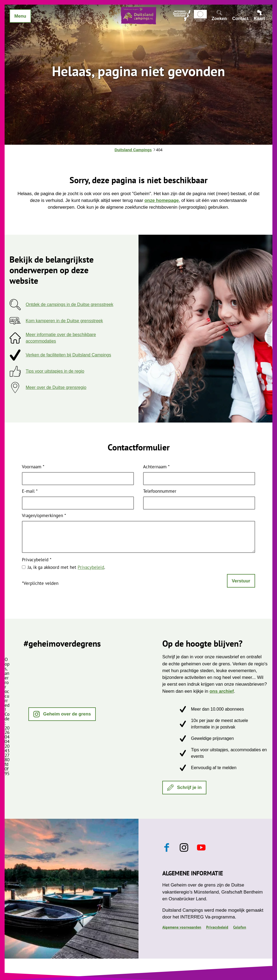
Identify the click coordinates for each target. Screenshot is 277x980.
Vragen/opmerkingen (44, 516)
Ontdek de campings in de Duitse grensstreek (70, 304)
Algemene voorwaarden (182, 927)
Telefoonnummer (160, 491)
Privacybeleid (37, 560)
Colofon (240, 927)
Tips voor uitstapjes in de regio (55, 371)
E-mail (30, 491)
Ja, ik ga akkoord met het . (66, 567)
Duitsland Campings (133, 150)
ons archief (222, 691)
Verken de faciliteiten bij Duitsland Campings (68, 355)
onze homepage (162, 200)
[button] (62, 714)
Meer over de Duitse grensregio (56, 387)
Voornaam (33, 467)
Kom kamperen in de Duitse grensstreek (64, 321)
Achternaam (156, 467)
